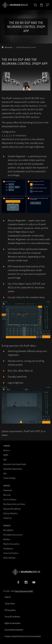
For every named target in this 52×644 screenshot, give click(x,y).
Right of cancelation (13, 623)
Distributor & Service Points (14, 504)
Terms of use (10, 603)
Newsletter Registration (13, 469)
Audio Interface (9, 558)
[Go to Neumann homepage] (26, 572)
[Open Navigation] (48, 5)
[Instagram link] (26, 582)
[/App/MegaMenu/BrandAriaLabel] (15, 5)
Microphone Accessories (13, 535)
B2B (5, 460)
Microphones (8, 530)
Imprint (8, 597)
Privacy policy (10, 610)
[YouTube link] (34, 582)
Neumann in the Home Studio (15, 464)
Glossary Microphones (12, 509)
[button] (35, 5)
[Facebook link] (18, 582)
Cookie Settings (9, 478)
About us (7, 450)
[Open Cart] (41, 5)
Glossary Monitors (10, 513)
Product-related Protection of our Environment (23, 636)
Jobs (5, 473)
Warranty (7, 495)
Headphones (8, 548)
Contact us (7, 518)
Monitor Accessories (11, 544)
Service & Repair (10, 499)
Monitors (7, 539)
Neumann (9, 47)
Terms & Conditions (12, 617)
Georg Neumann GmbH (24, 591)
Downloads (8, 490)
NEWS (6, 455)
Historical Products (11, 553)
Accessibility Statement (14, 630)
